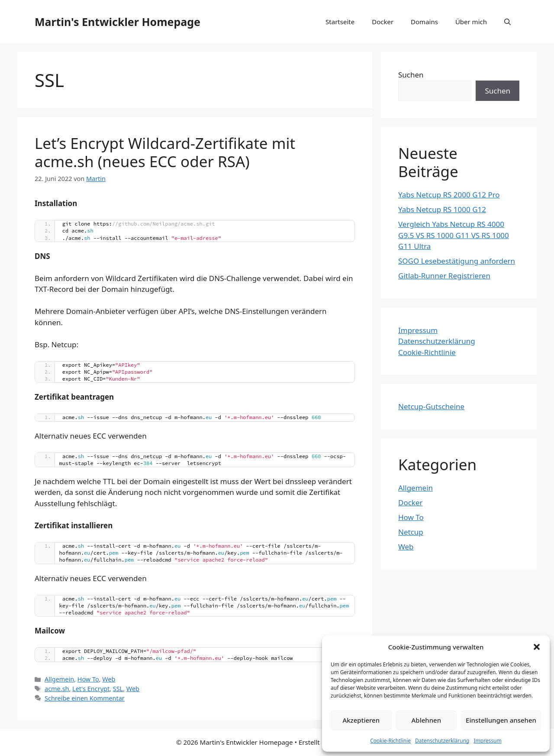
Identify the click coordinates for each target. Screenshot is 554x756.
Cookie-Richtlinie (390, 741)
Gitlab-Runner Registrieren (444, 276)
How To (88, 679)
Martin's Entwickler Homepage (118, 22)
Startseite (340, 22)
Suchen (411, 75)
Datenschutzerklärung (442, 741)
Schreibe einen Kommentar (85, 698)
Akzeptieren (361, 720)
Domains (424, 22)
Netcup (411, 532)
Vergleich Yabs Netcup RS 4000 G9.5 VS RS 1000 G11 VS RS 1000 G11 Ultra (454, 235)
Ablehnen (427, 720)
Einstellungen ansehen (501, 720)
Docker (383, 22)
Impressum (487, 741)
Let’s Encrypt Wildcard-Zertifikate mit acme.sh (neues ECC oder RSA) (165, 152)
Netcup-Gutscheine (431, 406)
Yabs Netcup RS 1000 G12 (442, 209)
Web (109, 679)
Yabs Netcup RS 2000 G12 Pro (449, 195)
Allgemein (59, 679)
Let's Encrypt (91, 689)
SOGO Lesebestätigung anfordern (457, 261)
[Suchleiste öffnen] (507, 22)
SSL (118, 689)
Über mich (471, 22)
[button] (537, 647)
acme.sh (57, 689)
